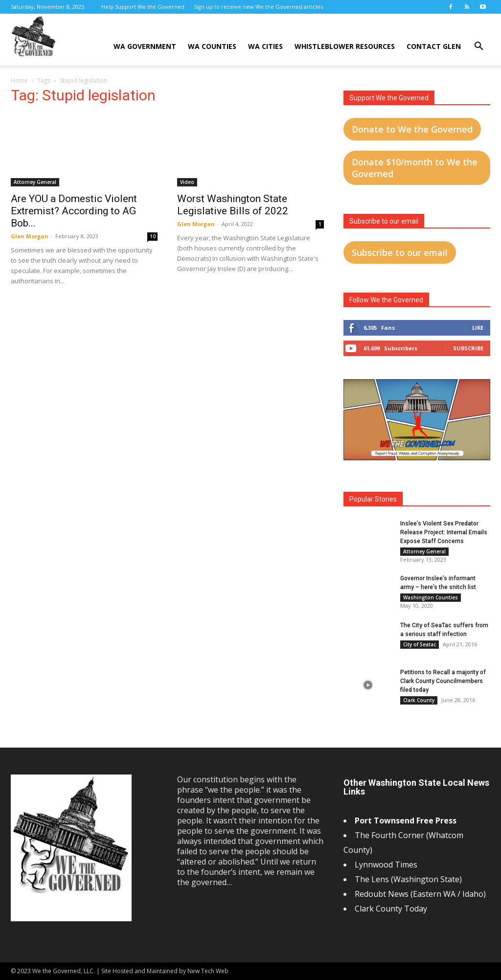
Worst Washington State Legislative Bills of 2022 (233, 205)
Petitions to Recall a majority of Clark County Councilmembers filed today (443, 681)
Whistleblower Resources (345, 46)
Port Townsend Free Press (406, 820)
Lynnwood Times (387, 865)
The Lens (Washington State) (408, 879)
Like (478, 328)
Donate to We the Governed (412, 129)
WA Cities (265, 46)
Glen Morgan (30, 236)
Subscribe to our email (400, 252)
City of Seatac (420, 644)
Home (19, 80)
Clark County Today (391, 909)
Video (187, 182)
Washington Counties (431, 597)
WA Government (145, 46)
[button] (478, 47)
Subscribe (468, 348)
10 (153, 236)
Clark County (419, 700)
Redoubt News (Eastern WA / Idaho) (420, 894)
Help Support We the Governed (143, 7)
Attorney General (35, 182)
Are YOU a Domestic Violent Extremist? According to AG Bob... (74, 211)
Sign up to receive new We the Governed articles (258, 7)
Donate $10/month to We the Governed (415, 168)
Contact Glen (434, 46)
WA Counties (212, 46)
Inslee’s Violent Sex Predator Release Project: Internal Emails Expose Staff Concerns (444, 532)
